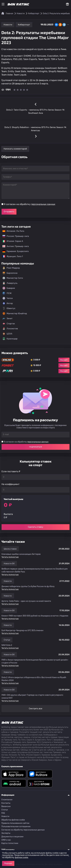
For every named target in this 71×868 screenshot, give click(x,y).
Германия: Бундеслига (14, 251)
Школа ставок (10, 549)
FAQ (3, 813)
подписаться (36, 447)
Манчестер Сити (13, 278)
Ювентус (9, 308)
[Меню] (3, 4)
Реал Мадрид (11, 268)
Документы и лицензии (12, 837)
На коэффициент (10, 484)
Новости (8, 25)
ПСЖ (7, 293)
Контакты (6, 803)
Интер (8, 303)
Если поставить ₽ (11, 471)
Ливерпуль (10, 283)
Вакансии (6, 806)
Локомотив (10, 329)
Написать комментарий (15, 149)
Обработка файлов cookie (13, 820)
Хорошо (8, 863)
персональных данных (43, 204)
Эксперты (6, 833)
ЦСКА (7, 334)
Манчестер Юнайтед (15, 313)
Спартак (9, 324)
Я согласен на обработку (30, 204)
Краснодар (10, 339)
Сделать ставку (35, 527)
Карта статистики (10, 843)
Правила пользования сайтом (15, 823)
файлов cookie (22, 858)
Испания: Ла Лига (13, 231)
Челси (8, 298)
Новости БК (9, 564)
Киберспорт (24, 25)
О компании (7, 800)
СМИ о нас (6, 840)
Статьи (7, 640)
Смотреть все (35, 709)
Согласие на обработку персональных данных (23, 830)
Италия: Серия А (11, 241)
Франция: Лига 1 (11, 256)
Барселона (10, 273)
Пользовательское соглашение (16, 827)
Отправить (9, 212)
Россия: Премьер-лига (14, 236)
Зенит (8, 318)
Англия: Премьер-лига (14, 246)
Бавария (9, 288)
